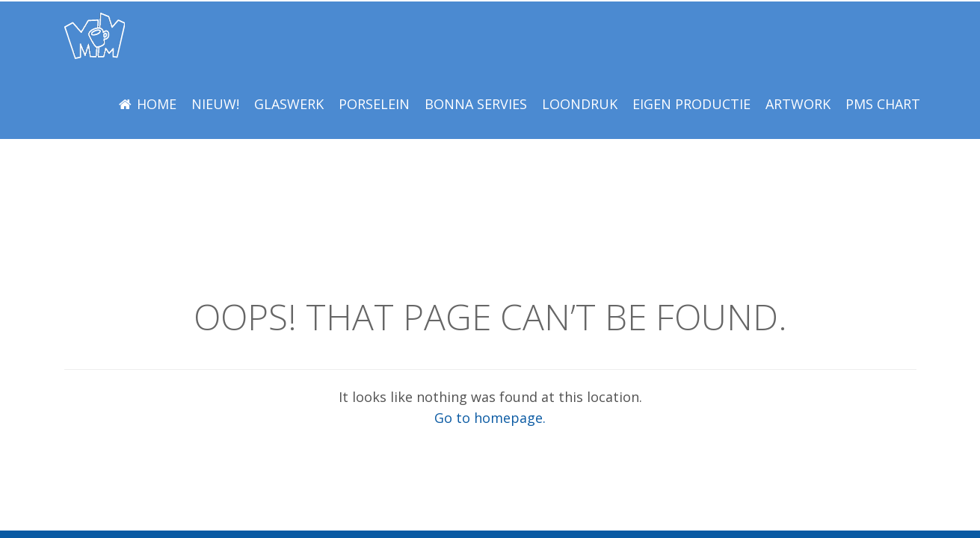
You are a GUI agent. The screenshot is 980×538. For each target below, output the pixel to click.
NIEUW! (215, 104)
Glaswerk (289, 104)
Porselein (374, 104)
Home (157, 104)
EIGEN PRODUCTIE (691, 104)
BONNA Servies (476, 104)
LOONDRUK (580, 104)
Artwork (798, 104)
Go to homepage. (490, 418)
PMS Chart (883, 104)
